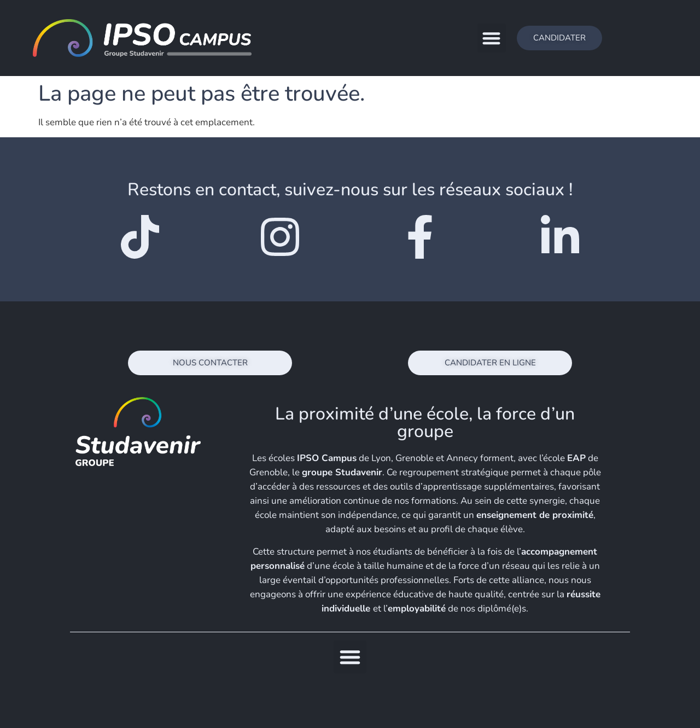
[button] (492, 38)
